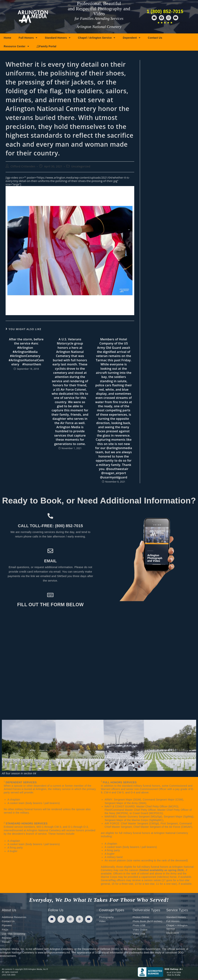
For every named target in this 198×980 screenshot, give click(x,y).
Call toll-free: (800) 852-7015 (50, 525)
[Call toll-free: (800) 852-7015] (51, 516)
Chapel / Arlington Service (97, 38)
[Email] (51, 551)
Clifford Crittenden (23, 166)
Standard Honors (58, 38)
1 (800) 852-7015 (165, 11)
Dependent (132, 38)
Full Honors (28, 38)
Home (7, 38)
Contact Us (155, 38)
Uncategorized (81, 166)
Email (50, 561)
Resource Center (16, 46)
